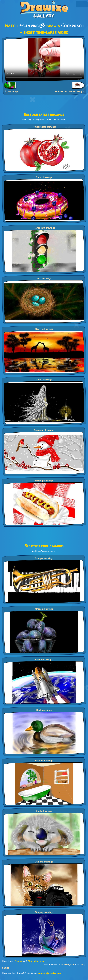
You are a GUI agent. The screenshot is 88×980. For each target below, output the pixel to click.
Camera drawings (44, 862)
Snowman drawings (44, 430)
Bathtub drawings (44, 761)
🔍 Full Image (11, 92)
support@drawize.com (50, 973)
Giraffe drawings (44, 329)
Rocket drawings (44, 660)
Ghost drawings (44, 380)
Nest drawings (44, 278)
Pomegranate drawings (44, 127)
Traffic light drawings (44, 228)
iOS (72, 965)
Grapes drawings (44, 609)
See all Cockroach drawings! (69, 92)
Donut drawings (44, 177)
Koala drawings (44, 811)
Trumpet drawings (44, 558)
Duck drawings (44, 710)
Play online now (36, 961)
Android (65, 965)
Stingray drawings (44, 912)
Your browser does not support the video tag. (44, 59)
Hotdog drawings (44, 481)
